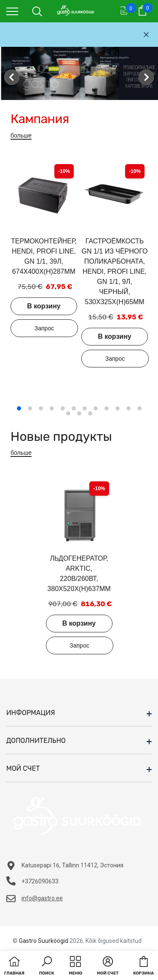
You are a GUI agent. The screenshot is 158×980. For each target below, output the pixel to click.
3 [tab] (41, 408)
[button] (47, 967)
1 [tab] (19, 408)
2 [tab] (30, 408)
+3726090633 (40, 881)
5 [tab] (63, 408)
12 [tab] (139, 408)
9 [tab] (107, 408)
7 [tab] (85, 408)
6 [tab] (74, 408)
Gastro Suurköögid (44, 941)
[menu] (12, 11)
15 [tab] (90, 413)
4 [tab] (52, 408)
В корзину (44, 306)
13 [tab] (68, 413)
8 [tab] (96, 408)
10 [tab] (118, 408)
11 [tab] (129, 408)
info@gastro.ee (42, 898)
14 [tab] (79, 413)
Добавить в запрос (44, 328)
